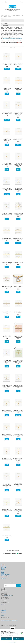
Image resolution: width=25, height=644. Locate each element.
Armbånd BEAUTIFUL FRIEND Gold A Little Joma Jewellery (18, 189)
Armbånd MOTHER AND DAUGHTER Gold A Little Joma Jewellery (18, 89)
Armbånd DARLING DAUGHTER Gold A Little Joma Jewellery (18, 165)
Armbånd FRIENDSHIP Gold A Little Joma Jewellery (18, 239)
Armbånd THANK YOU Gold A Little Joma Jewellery (18, 484)
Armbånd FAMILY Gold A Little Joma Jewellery (7, 312)
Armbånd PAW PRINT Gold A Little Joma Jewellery (7, 336)
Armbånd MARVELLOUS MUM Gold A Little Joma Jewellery (18, 287)
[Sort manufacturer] (12, 21)
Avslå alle (7, 639)
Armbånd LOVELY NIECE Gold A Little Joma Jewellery (7, 239)
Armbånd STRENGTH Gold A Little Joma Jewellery (18, 459)
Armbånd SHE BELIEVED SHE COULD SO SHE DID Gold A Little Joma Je (18, 214)
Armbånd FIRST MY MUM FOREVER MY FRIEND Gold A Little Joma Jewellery (18, 362)
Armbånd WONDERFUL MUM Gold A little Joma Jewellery (7, 362)
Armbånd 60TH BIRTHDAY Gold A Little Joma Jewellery (18, 386)
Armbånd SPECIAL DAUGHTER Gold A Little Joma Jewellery (7, 140)
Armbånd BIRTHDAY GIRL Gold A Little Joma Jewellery (7, 510)
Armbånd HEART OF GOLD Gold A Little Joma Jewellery (7, 189)
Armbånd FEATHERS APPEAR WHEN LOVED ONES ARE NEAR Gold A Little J (7, 485)
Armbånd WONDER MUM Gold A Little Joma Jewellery (7, 535)
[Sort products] (12, 25)
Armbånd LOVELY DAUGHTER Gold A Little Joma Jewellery (7, 89)
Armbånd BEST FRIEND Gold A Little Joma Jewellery (18, 263)
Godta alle (18, 639)
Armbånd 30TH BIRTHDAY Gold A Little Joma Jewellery (7, 435)
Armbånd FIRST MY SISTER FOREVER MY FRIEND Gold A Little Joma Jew (18, 114)
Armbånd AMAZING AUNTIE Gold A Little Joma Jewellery (7, 64)
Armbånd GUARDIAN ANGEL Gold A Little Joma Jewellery (7, 214)
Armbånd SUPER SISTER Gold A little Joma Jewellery (18, 139)
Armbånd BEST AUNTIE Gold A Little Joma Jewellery (18, 64)
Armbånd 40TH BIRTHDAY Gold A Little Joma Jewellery (18, 411)
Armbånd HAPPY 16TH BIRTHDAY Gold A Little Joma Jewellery (18, 312)
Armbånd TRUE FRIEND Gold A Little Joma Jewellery (7, 263)
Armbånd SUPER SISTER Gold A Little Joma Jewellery (7, 164)
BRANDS (7, 15)
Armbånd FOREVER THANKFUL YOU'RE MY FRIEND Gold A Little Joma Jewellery (18, 511)
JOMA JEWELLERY (15, 15)
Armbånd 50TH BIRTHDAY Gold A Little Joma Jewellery (7, 411)
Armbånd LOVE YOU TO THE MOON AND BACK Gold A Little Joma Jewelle (7, 386)
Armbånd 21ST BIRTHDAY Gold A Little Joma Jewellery (18, 435)
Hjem (2, 15)
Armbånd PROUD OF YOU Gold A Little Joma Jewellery (7, 459)
